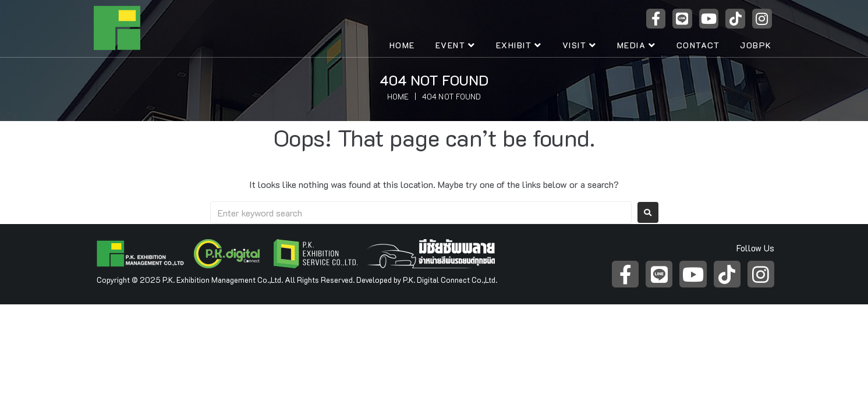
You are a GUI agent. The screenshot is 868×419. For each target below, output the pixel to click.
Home (398, 96)
